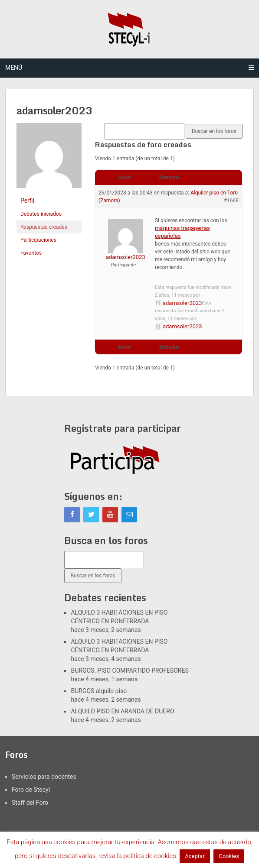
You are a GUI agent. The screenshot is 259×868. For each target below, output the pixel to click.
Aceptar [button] (195, 856)
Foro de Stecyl (31, 790)
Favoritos (31, 253)
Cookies (229, 856)
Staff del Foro (30, 803)
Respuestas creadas (44, 227)
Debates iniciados (41, 214)
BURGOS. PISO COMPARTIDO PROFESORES (129, 670)
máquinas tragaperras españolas (182, 232)
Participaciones (38, 240)
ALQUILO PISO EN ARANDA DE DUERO (122, 711)
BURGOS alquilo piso (99, 691)
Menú (14, 68)
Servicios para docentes (44, 777)
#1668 (231, 201)
